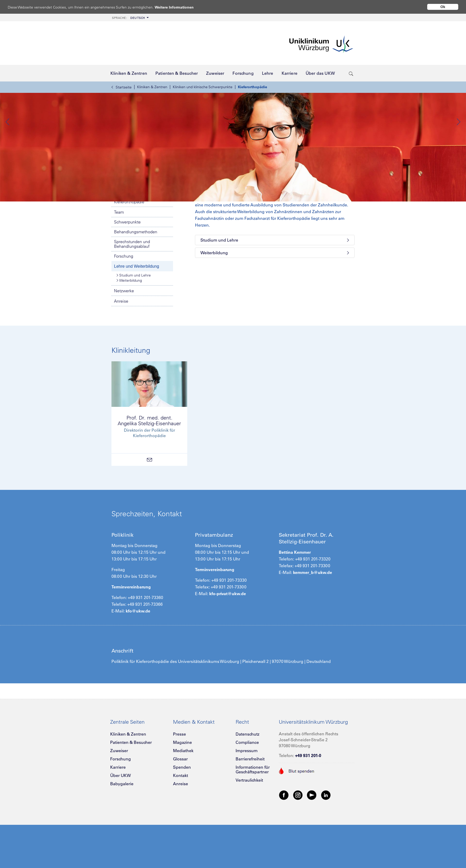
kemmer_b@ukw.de (313, 618)
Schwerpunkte (127, 267)
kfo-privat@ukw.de (228, 639)
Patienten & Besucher (131, 788)
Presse (179, 780)
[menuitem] (130, 17)
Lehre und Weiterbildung (137, 312)
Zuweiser (119, 796)
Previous (8, 145)
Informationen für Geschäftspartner (253, 815)
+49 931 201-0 (308, 801)
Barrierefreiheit (250, 804)
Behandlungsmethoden (136, 277)
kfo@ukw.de (138, 656)
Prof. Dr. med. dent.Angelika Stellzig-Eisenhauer (149, 466)
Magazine (182, 788)
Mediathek (183, 796)
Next (458, 145)
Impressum (247, 796)
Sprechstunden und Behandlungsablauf (132, 289)
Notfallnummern (142, 227)
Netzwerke (124, 336)
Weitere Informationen (179, 7)
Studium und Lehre (134, 321)
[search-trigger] (351, 73)
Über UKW (121, 821)
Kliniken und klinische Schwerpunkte (203, 87)
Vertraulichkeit (249, 826)
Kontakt (181, 821)
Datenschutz (247, 780)
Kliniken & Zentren (152, 87)
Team (119, 258)
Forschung (124, 302)
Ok (443, 7)
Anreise (121, 347)
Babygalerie (122, 829)
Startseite (122, 87)
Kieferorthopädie (253, 87)
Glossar (180, 804)
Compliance (247, 788)
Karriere (118, 813)
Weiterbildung (129, 326)
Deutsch (129, 18)
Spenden (182, 813)
